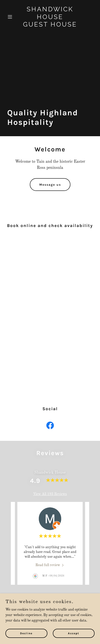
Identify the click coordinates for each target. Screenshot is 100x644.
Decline (26, 633)
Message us (50, 185)
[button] (12, 17)
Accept (74, 633)
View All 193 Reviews (50, 494)
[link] (50, 26)
